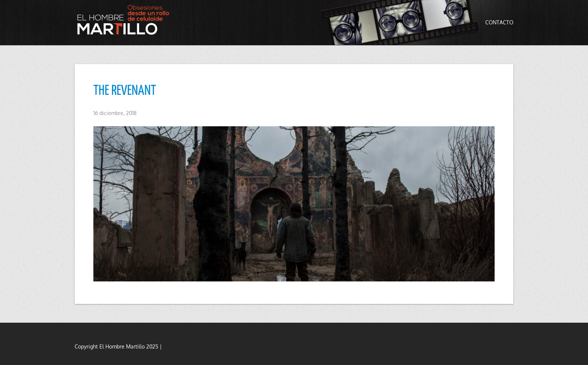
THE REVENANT (125, 91)
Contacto (499, 22)
